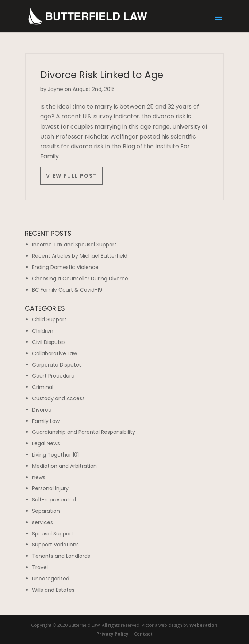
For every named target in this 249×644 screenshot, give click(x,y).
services (43, 522)
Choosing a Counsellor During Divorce (80, 279)
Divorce (42, 410)
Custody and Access (58, 398)
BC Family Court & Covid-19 (67, 290)
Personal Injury (50, 488)
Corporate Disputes (57, 365)
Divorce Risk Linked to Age (102, 75)
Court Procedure (53, 376)
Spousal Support (53, 534)
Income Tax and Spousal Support (74, 245)
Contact (143, 634)
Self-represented (54, 500)
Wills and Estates (53, 590)
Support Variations (55, 545)
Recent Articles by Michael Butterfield (80, 256)
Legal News (46, 443)
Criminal (43, 387)
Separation (46, 511)
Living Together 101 (55, 455)
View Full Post (72, 176)
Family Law (46, 421)
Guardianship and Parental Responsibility (84, 432)
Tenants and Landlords (61, 556)
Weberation (203, 625)
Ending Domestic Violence (65, 267)
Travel (40, 567)
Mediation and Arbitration (64, 466)
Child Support (49, 319)
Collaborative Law (55, 353)
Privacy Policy (112, 634)
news (39, 477)
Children (43, 331)
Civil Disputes (49, 342)
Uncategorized (51, 579)
